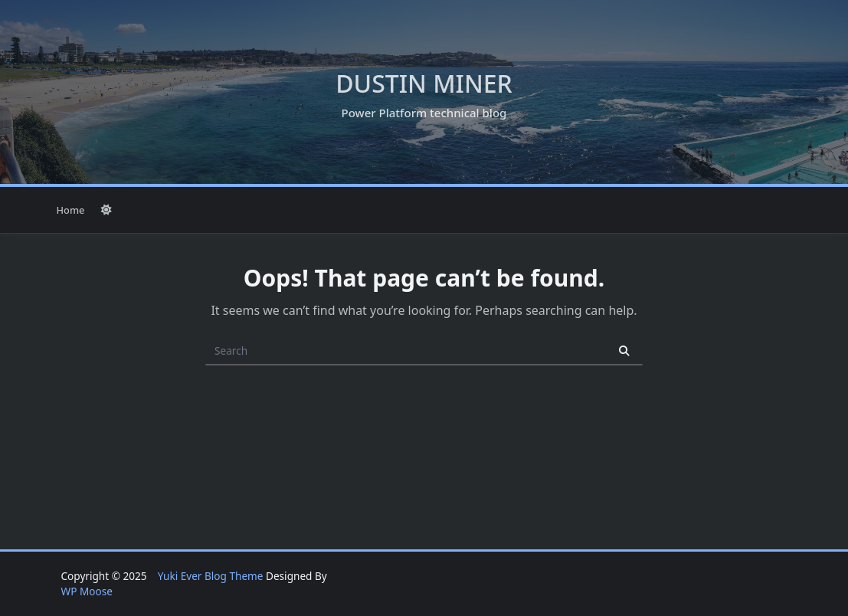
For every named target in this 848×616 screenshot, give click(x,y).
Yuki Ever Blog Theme (211, 576)
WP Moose (87, 591)
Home (71, 210)
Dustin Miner (424, 83)
